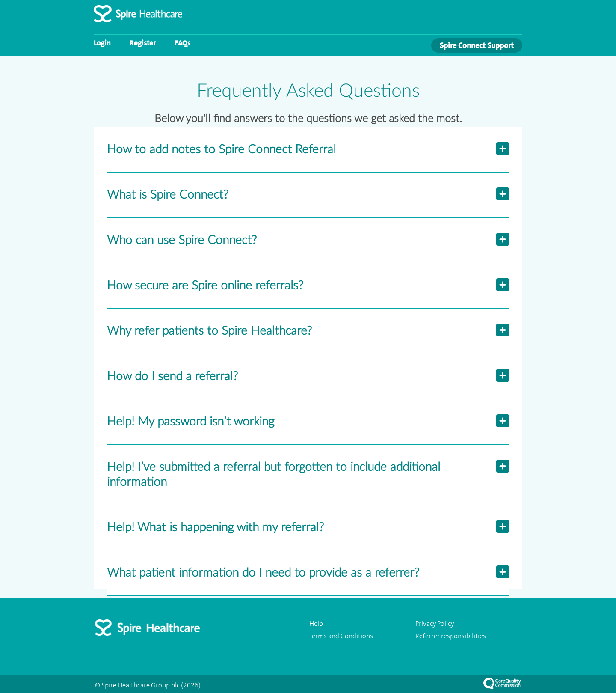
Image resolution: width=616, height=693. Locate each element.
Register (143, 43)
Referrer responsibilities (451, 636)
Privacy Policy (435, 624)
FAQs (182, 43)
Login (102, 43)
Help (316, 624)
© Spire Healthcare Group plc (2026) (148, 685)
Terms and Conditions (341, 636)
